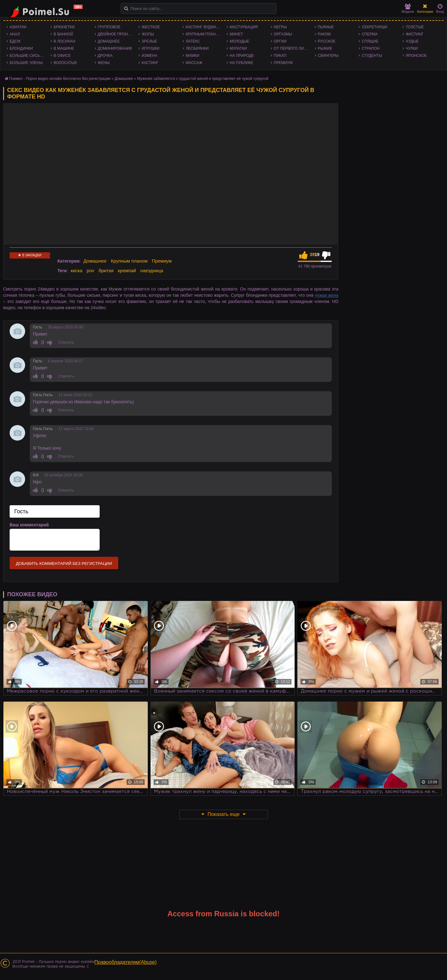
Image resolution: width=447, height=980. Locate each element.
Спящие (370, 41)
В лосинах (65, 41)
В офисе (62, 56)
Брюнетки (64, 27)
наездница (152, 270)
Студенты (372, 56)
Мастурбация (244, 27)
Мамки (192, 56)
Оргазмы (283, 34)
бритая (106, 270)
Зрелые (149, 41)
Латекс (193, 41)
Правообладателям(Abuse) (126, 962)
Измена (149, 56)
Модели (408, 9)
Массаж (194, 63)
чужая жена (327, 295)
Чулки (412, 48)
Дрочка (105, 56)
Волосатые (65, 63)
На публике (242, 63)
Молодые (239, 41)
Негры (280, 27)
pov (90, 270)
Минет (236, 34)
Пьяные (326, 27)
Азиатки (18, 27)
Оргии (280, 41)
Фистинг (415, 34)
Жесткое (151, 27)
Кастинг (150, 63)
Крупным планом (204, 34)
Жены (104, 63)
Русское (327, 41)
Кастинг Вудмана (203, 27)
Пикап (280, 56)
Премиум (283, 63)
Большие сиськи (27, 56)
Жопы (148, 34)
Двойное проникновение (117, 34)
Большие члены (26, 63)
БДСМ (15, 41)
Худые (412, 41)
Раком (324, 34)
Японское (416, 56)
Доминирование (115, 48)
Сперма (370, 34)
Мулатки (238, 48)
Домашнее (109, 41)
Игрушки (150, 48)
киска (77, 270)
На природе (242, 56)
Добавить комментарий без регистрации (64, 563)
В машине (64, 48)
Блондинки (21, 48)
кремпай (127, 270)
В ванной (63, 34)
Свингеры (328, 56)
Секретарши (374, 27)
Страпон (370, 48)
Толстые (415, 27)
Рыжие (325, 48)
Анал (15, 34)
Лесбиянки (197, 48)
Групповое (109, 27)
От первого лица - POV (293, 48)
